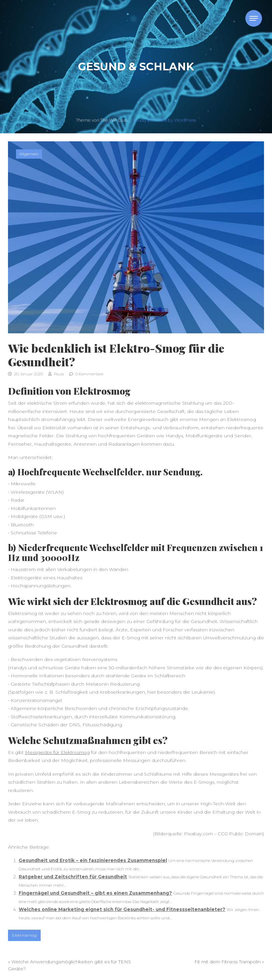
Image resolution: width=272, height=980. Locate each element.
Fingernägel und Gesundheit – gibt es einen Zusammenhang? (95, 893)
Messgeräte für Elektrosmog (57, 752)
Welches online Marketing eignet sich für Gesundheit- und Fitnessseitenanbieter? (122, 909)
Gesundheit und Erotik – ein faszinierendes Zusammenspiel (93, 860)
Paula (56, 374)
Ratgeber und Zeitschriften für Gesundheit (73, 877)
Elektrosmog (24, 935)
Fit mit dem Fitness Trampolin (227, 962)
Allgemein (29, 154)
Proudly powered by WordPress (163, 120)
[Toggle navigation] (254, 18)
